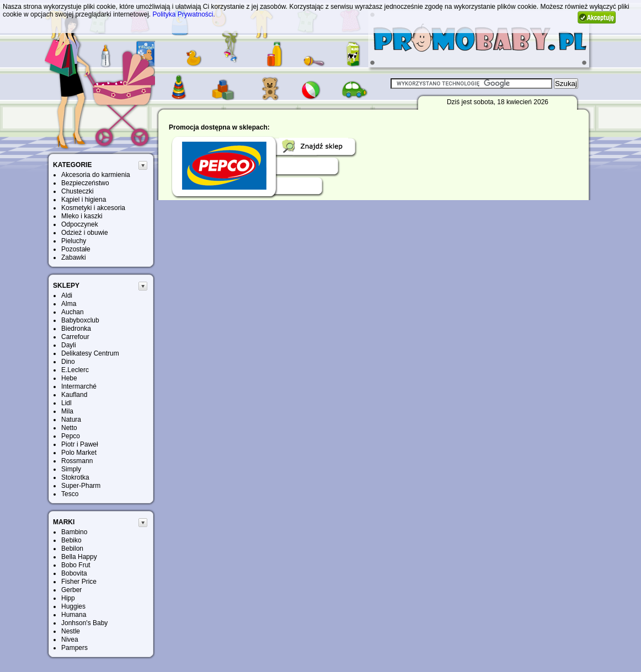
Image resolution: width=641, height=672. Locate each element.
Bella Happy (79, 557)
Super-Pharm (81, 486)
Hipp (68, 598)
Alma (69, 304)
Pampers (74, 648)
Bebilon (72, 549)
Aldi (67, 295)
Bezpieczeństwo (85, 183)
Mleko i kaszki (82, 216)
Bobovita (74, 573)
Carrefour (75, 337)
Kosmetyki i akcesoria (93, 208)
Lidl (66, 403)
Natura (71, 420)
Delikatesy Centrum (90, 353)
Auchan (73, 312)
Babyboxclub (80, 320)
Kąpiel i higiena (84, 200)
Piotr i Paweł (80, 444)
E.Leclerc (75, 370)
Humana (74, 615)
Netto (69, 428)
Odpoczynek (80, 224)
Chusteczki (78, 191)
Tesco (70, 494)
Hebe (69, 378)
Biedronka (76, 329)
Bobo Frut (76, 565)
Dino (68, 362)
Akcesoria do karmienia (96, 175)
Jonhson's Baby (84, 623)
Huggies (73, 606)
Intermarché (79, 386)
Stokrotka (75, 477)
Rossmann (77, 461)
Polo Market (79, 453)
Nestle (71, 631)
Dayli (69, 345)
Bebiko (71, 540)
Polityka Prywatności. (183, 14)
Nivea (70, 639)
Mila (67, 411)
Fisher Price (79, 582)
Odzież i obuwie (85, 233)
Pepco (71, 436)
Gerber (71, 590)
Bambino (74, 532)
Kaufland (74, 395)
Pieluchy (74, 241)
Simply (71, 469)
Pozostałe (76, 249)
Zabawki (74, 257)
